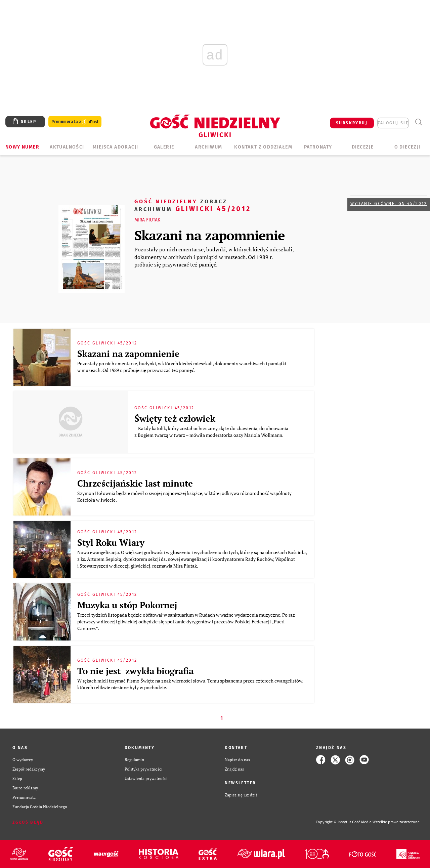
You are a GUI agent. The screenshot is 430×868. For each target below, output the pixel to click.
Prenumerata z (75, 122)
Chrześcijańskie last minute (135, 483)
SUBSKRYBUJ (352, 123)
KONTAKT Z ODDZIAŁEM (263, 147)
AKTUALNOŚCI (67, 147)
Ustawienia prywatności (146, 778)
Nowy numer (22, 147)
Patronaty (318, 147)
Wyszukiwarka (418, 122)
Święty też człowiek (175, 418)
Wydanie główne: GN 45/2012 (389, 204)
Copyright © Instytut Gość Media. (344, 822)
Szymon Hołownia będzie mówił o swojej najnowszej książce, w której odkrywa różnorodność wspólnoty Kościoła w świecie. (184, 497)
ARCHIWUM (208, 147)
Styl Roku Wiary (111, 542)
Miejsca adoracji (115, 147)
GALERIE (164, 147)
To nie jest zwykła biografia (135, 671)
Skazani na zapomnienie (209, 235)
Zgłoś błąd (28, 822)
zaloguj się (393, 123)
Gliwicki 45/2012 (193, 205)
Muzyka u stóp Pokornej (127, 605)
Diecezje (363, 147)
